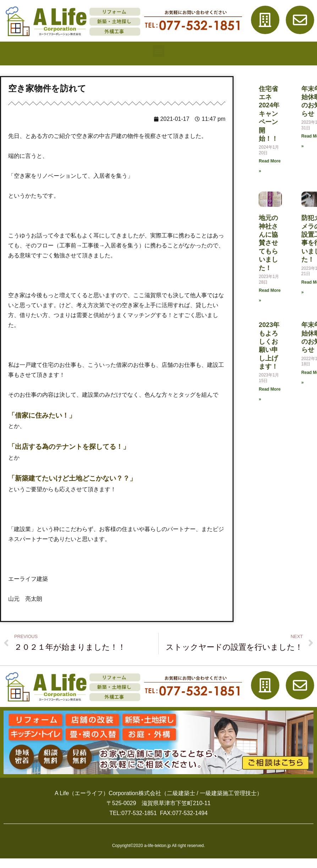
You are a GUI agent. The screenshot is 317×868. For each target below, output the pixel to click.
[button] (158, 51)
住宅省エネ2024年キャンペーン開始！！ (278, 114)
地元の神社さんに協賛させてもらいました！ (277, 243)
